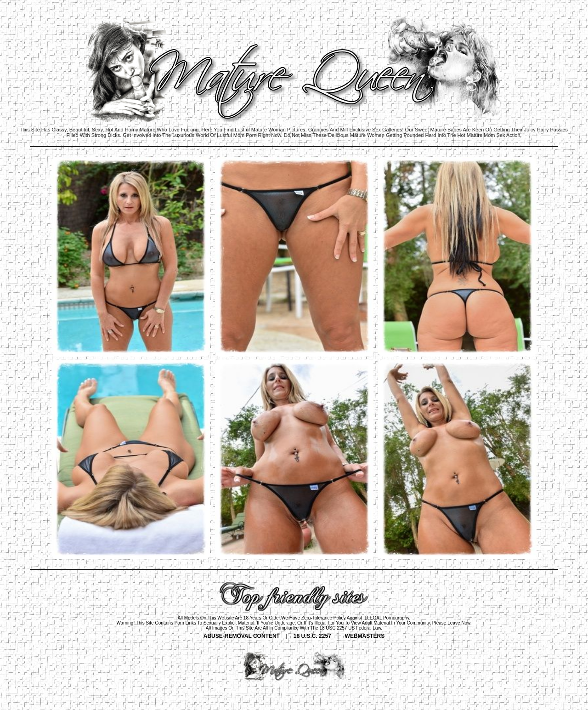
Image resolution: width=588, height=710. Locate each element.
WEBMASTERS (365, 636)
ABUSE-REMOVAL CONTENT (242, 636)
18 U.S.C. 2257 (312, 636)
